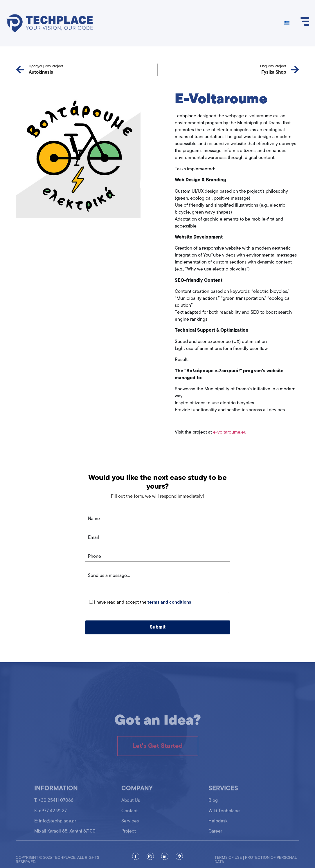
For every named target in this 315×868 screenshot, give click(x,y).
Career (215, 835)
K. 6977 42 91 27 (51, 814)
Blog (213, 804)
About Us (131, 804)
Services (130, 824)
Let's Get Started (157, 752)
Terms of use (228, 862)
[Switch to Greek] (287, 23)
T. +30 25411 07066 (54, 804)
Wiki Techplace (224, 814)
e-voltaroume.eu (230, 432)
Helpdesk (218, 824)
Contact (129, 814)
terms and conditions (169, 603)
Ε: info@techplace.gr (55, 824)
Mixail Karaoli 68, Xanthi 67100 (65, 835)
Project (129, 835)
